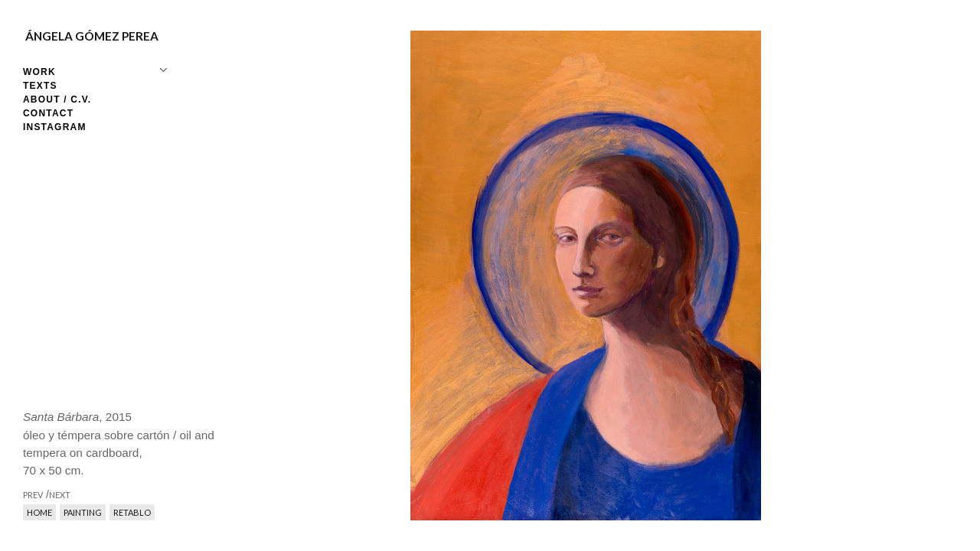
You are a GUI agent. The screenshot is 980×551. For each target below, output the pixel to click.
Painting (83, 512)
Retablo (132, 512)
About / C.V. (57, 99)
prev (419, 275)
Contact (48, 113)
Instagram (55, 127)
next (752, 275)
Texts (40, 86)
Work (39, 72)
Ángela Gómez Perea (92, 36)
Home (39, 512)
